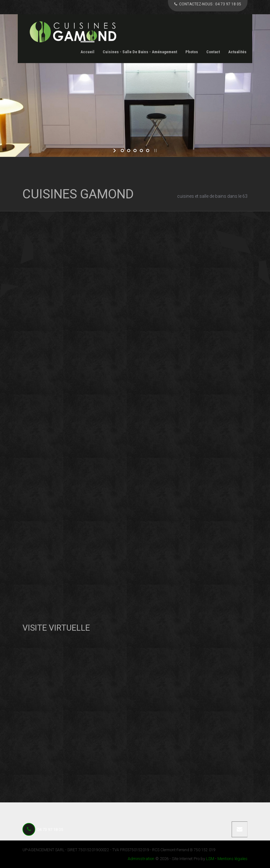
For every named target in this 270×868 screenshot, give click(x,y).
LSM (210, 859)
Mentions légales (232, 859)
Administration (141, 859)
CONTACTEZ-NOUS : (208, 4)
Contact (213, 52)
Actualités (237, 52)
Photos (192, 52)
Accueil (87, 52)
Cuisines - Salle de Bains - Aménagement (140, 52)
